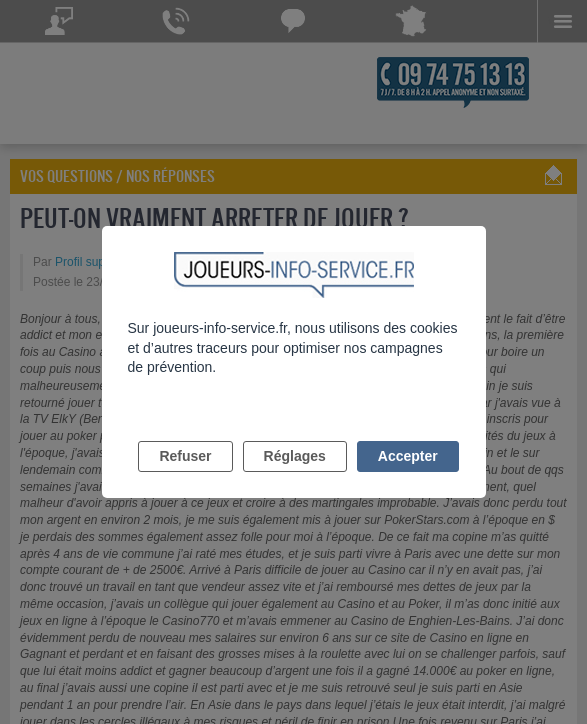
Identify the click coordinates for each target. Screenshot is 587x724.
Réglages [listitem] (295, 456)
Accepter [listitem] (408, 456)
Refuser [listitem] (185, 456)
